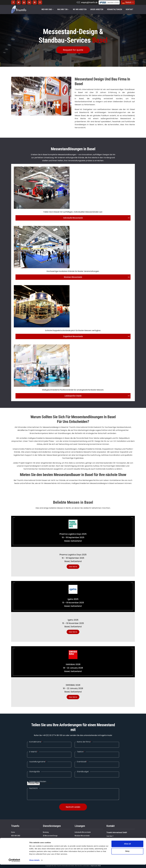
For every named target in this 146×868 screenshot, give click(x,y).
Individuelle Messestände (83, 832)
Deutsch (128, 2)
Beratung (46, 832)
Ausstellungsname (38, 762)
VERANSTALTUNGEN (115, 9)
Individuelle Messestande (73, 218)
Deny (127, 854)
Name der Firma (84, 742)
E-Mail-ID (34, 752)
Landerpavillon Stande (73, 396)
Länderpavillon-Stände (82, 839)
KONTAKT (130, 9)
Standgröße (35, 772)
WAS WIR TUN (63, 9)
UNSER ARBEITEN (97, 9)
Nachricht (33, 788)
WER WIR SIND (47, 9)
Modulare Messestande (73, 277)
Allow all (127, 847)
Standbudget (83, 772)
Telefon (81, 752)
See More (73, 567)
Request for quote (73, 50)
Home (13, 832)
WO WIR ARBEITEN (80, 9)
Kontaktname (36, 742)
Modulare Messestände (82, 836)
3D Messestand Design (50, 836)
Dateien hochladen (38, 782)
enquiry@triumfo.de (89, 2)
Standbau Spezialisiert (50, 839)
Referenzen (15, 839)
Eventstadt (82, 762)
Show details (34, 864)
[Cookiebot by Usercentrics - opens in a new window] (14, 864)
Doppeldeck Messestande (73, 336)
